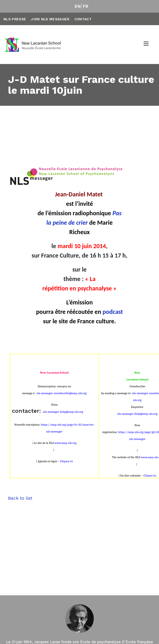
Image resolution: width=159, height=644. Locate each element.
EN (78, 6)
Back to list (20, 498)
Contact (83, 19)
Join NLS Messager (50, 19)
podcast (113, 312)
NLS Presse (15, 19)
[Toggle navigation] (146, 45)
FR (86, 6)
